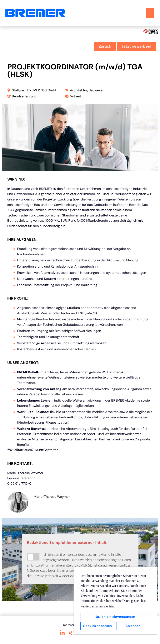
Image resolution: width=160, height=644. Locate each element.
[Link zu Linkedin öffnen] (62, 633)
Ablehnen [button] (133, 626)
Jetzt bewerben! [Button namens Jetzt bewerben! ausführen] (136, 46)
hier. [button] (112, 606)
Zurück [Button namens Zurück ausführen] (105, 46)
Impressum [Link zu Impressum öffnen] (70, 625)
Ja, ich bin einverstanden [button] (115, 617)
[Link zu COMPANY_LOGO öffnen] (35, 13)
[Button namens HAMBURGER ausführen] (150, 13)
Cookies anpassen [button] (97, 626)
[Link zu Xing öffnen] (71, 633)
